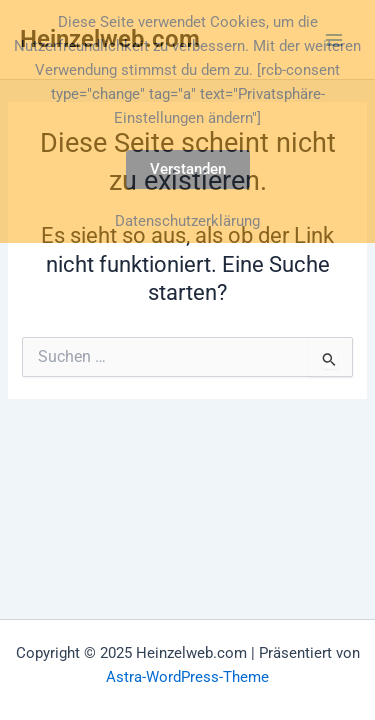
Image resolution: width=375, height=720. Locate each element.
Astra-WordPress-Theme (187, 677)
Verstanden (188, 169)
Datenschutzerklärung (187, 221)
